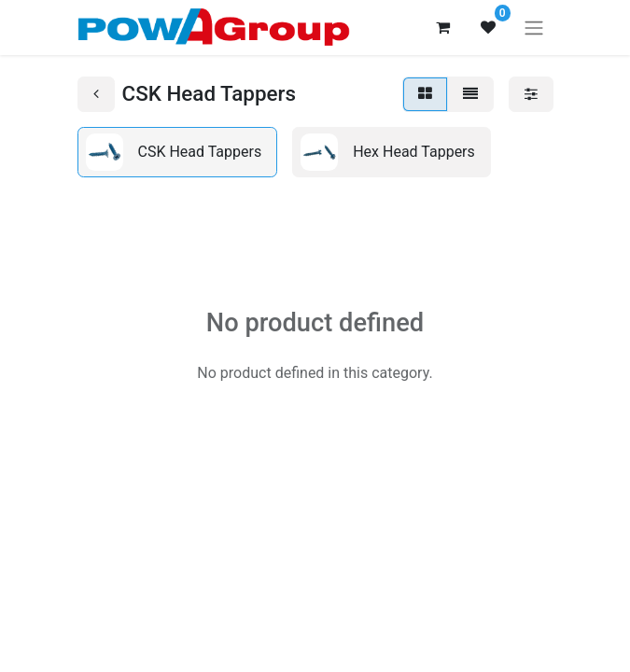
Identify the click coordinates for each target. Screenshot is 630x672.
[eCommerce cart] (443, 27)
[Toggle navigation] (534, 28)
